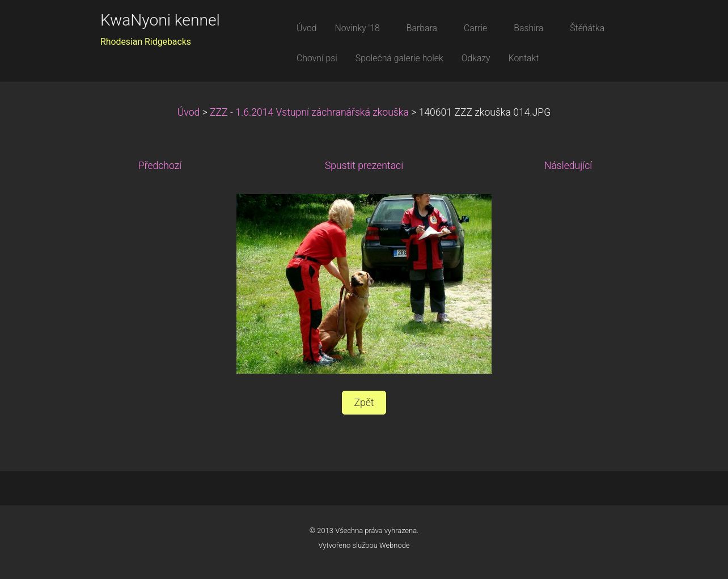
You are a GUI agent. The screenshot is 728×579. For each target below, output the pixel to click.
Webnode (395, 545)
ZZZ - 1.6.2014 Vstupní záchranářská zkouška (309, 112)
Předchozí (160, 166)
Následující (568, 166)
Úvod (189, 112)
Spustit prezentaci (364, 166)
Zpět (364, 403)
